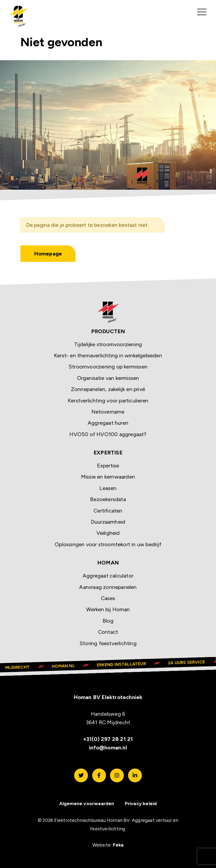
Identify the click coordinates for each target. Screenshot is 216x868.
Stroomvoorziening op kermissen (108, 367)
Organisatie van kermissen (108, 378)
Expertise (108, 466)
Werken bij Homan (108, 610)
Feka (118, 845)
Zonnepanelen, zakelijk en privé (108, 389)
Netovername (108, 412)
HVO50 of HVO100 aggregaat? (108, 434)
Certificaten (108, 511)
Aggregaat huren (108, 423)
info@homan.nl (108, 748)
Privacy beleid (141, 804)
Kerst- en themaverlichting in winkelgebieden (108, 355)
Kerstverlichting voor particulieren (108, 401)
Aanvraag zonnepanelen (108, 587)
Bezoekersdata (108, 500)
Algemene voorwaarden (87, 804)
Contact (108, 632)
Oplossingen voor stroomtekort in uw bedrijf (108, 544)
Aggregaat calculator (108, 576)
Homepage (48, 254)
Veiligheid (108, 533)
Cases (108, 598)
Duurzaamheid (108, 522)
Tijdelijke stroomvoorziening (108, 344)
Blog (108, 621)
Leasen (108, 488)
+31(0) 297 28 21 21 (108, 739)
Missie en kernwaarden (108, 477)
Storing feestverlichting (108, 643)
